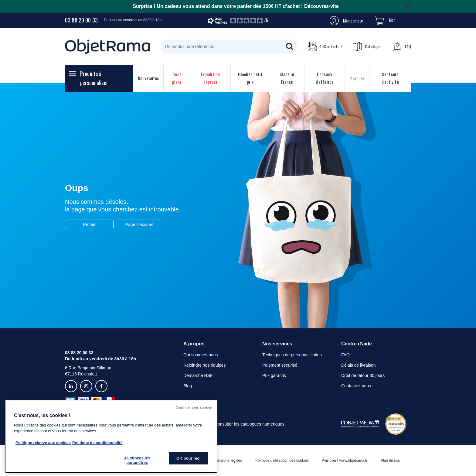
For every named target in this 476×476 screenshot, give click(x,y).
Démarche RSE (198, 375)
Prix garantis (274, 375)
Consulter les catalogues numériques (250, 424)
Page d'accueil (139, 224)
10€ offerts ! (325, 46)
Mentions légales (228, 461)
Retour (89, 224)
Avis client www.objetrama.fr (345, 461)
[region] (111, 436)
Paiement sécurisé (280, 365)
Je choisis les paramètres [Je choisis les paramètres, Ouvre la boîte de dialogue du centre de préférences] (137, 460)
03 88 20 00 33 (81, 20)
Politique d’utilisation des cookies (282, 461)
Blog (188, 386)
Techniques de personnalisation (292, 355)
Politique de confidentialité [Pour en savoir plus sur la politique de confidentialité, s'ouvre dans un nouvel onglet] (97, 443)
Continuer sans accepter (194, 407)
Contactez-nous (356, 386)
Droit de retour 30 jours (363, 375)
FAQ (402, 46)
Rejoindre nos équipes (204, 365)
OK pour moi (189, 458)
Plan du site (390, 461)
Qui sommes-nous (201, 355)
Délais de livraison (359, 365)
